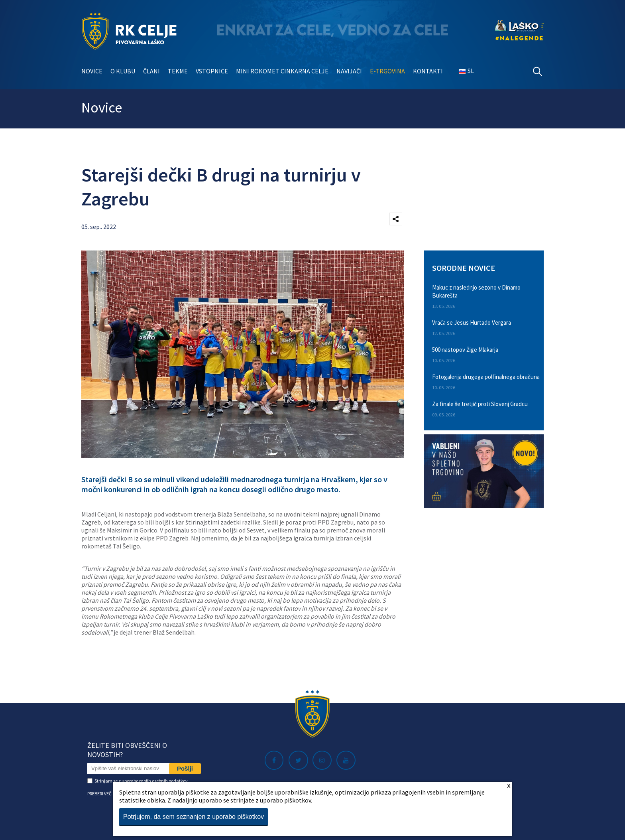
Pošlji (185, 768)
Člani (151, 71)
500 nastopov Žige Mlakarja (465, 350)
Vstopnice (212, 71)
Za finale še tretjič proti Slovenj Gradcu (480, 404)
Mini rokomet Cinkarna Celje (282, 71)
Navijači (349, 71)
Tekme (178, 71)
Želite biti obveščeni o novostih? (127, 750)
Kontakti (428, 71)
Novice (92, 71)
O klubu (123, 71)
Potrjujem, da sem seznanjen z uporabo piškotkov (194, 817)
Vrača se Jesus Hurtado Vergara (472, 322)
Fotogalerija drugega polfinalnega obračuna (486, 377)
